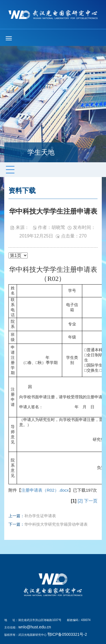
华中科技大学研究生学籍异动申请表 (56, 524)
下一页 (91, 501)
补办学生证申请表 (40, 516)
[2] (80, 501)
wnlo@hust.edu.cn (35, 627)
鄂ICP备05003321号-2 (67, 634)
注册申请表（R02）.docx (45, 490)
